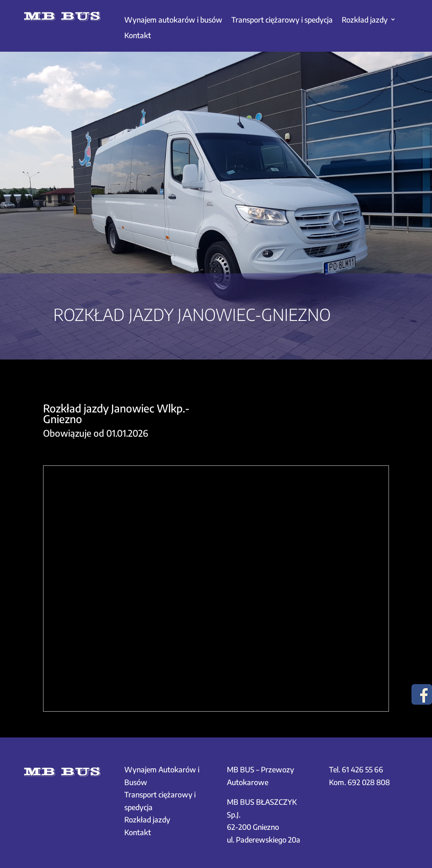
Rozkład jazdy (365, 20)
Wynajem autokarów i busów (173, 20)
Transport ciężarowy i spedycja (282, 20)
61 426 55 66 (362, 769)
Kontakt (138, 35)
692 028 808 (369, 782)
